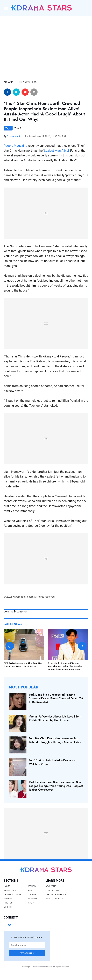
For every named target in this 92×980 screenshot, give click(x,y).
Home (7, 886)
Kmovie (8, 899)
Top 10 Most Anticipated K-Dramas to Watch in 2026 (53, 762)
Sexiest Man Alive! (56, 151)
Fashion (33, 899)
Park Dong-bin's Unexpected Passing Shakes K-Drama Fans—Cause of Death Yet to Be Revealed (56, 698)
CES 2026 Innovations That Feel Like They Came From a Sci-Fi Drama (23, 665)
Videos (8, 907)
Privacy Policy (54, 899)
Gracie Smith (14, 136)
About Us (51, 886)
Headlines (10, 890)
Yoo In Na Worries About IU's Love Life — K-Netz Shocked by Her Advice (56, 718)
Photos (8, 903)
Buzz (31, 890)
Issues (32, 886)
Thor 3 (18, 128)
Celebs (32, 894)
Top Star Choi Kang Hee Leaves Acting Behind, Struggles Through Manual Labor (55, 740)
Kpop (31, 903)
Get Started (27, 953)
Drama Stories (12, 894)
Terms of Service (56, 894)
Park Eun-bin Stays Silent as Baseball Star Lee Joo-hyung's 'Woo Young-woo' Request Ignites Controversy (56, 786)
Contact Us (52, 890)
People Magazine (16, 146)
